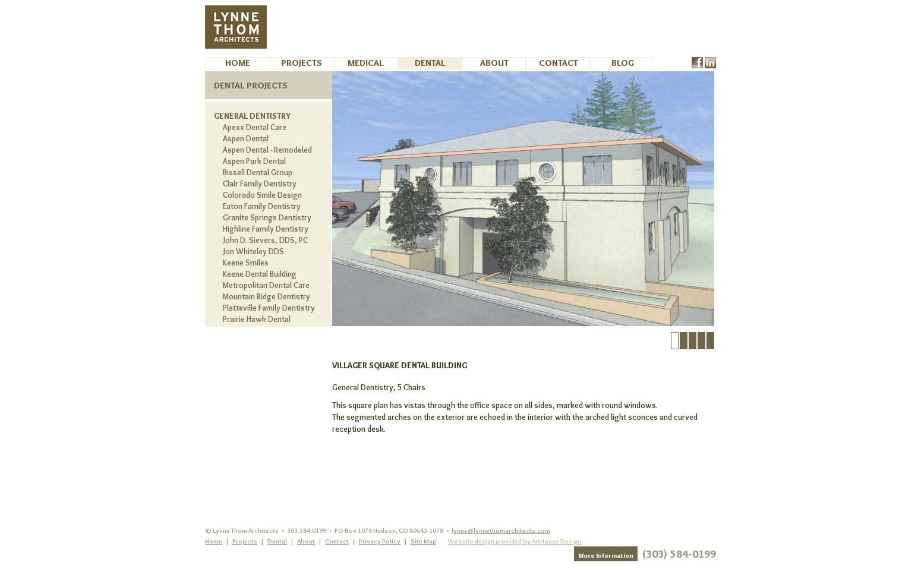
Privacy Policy (380, 541)
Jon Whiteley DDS (253, 251)
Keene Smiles (246, 263)
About (494, 63)
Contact (559, 63)
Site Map (423, 541)
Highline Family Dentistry (266, 229)
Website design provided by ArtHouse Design (515, 541)
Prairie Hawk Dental (257, 319)
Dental (430, 63)
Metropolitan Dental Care (266, 285)
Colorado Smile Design (262, 195)
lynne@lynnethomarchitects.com (501, 530)
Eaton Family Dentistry (262, 206)
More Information (606, 555)
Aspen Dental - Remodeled (267, 150)
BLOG (623, 63)
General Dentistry (252, 116)
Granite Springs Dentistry (267, 217)
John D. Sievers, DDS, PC (265, 240)
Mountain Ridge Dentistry (266, 296)
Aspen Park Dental (254, 161)
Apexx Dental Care (255, 127)
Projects (302, 63)
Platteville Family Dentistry (269, 308)
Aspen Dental (246, 138)
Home (238, 63)
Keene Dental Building (260, 274)
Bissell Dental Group (258, 172)
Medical (366, 63)
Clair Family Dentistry (260, 184)
